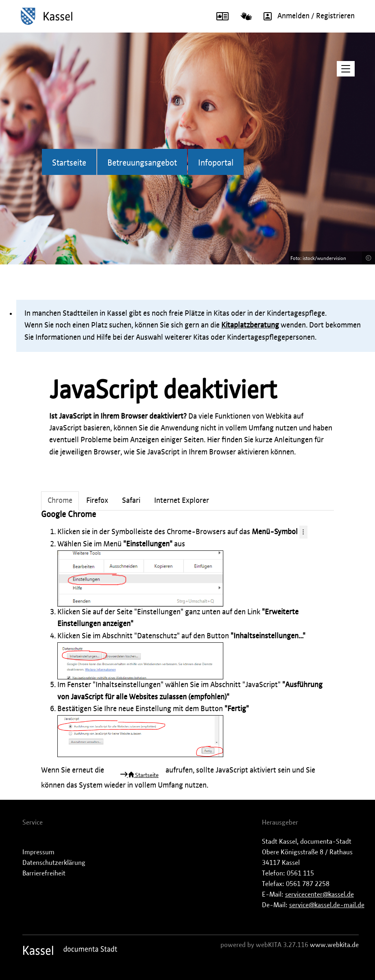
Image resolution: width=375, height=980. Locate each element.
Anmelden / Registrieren (306, 16)
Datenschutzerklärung (54, 863)
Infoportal (216, 163)
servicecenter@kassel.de (319, 895)
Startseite (69, 163)
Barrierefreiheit (44, 873)
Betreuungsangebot (142, 163)
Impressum (38, 852)
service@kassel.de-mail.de (327, 905)
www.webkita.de (334, 945)
